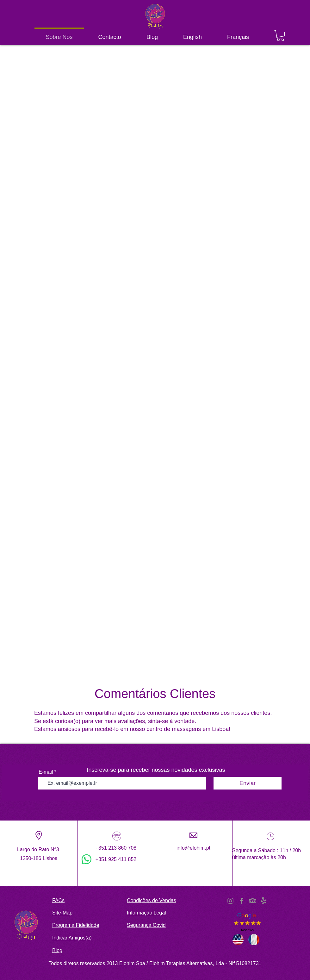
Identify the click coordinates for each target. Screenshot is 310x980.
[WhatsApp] (87, 859)
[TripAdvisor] (253, 901)
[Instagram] (230, 901)
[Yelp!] (264, 901)
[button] (280, 35)
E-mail (46, 772)
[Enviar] (248, 783)
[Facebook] (242, 901)
